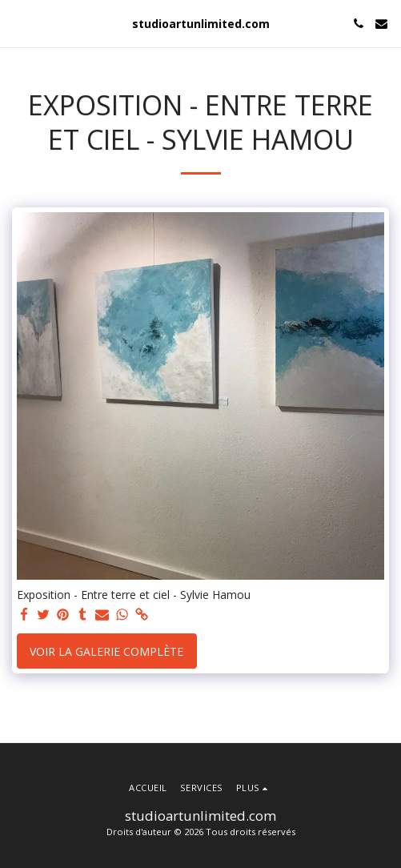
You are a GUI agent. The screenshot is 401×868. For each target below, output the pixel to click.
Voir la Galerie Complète (106, 651)
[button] (18, 23)
